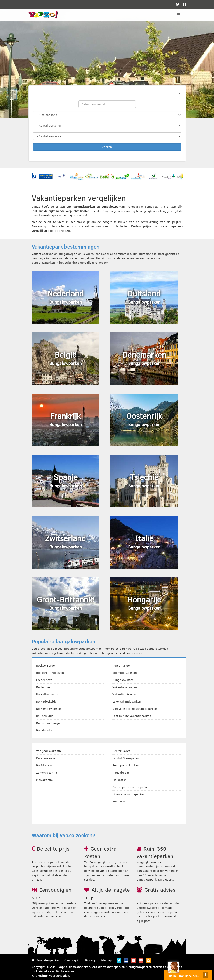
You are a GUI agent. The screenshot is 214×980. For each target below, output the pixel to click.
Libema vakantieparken (129, 794)
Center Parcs (121, 751)
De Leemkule (45, 716)
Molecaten (119, 780)
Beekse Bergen (46, 665)
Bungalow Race (123, 680)
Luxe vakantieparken (127, 701)
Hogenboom (121, 772)
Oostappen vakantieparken (131, 787)
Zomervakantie (46, 772)
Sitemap (106, 960)
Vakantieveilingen (125, 687)
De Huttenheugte (48, 694)
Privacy (90, 960)
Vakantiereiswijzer (125, 694)
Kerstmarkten (122, 665)
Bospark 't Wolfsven (50, 673)
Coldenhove (44, 680)
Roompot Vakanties (126, 765)
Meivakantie (44, 780)
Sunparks (119, 801)
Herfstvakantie (46, 765)
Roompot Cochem (125, 673)
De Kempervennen (49, 709)
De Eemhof (43, 687)
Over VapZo (72, 960)
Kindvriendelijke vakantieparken (135, 709)
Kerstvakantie (46, 758)
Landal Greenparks (126, 758)
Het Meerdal (44, 730)
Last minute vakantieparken (132, 716)
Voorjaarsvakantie (49, 751)
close (205, 975)
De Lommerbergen (49, 723)
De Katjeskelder (47, 701)
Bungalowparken (48, 960)
